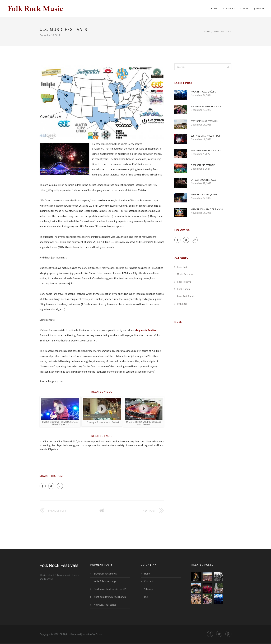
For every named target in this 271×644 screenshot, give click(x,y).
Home (214, 9)
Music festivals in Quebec (204, 195)
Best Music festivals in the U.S (110, 589)
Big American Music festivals (206, 106)
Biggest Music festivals (203, 165)
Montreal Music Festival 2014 (206, 150)
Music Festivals (223, 31)
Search (258, 9)
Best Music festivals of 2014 (205, 136)
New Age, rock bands (105, 605)
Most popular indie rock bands (110, 597)
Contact (149, 581)
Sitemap (244, 9)
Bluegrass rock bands (105, 574)
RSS (146, 597)
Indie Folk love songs (105, 581)
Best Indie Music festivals (204, 121)
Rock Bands (183, 289)
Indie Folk (182, 267)
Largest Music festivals (203, 180)
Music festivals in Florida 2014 (207, 209)
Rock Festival (184, 282)
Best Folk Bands (186, 296)
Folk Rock (182, 304)
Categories (228, 9)
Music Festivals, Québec (203, 92)
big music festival (147, 330)
